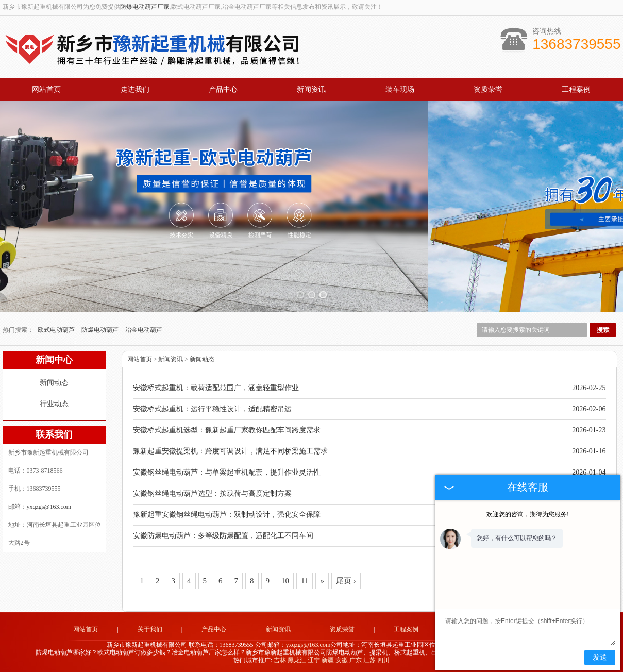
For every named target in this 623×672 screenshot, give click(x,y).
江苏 (369, 660)
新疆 (328, 660)
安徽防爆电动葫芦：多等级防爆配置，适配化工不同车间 (223, 536)
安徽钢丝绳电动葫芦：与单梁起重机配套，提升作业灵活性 (227, 472)
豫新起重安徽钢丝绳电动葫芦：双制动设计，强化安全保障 (227, 515)
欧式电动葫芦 (57, 330)
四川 (383, 660)
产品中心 (223, 89)
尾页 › (346, 581)
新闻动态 (54, 383)
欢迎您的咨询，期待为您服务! (528, 514)
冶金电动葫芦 (144, 330)
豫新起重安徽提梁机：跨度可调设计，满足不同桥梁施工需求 (230, 451)
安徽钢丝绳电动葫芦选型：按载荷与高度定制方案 (212, 493)
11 (305, 581)
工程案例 (576, 89)
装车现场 (400, 89)
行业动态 (54, 404)
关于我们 (150, 629)
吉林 (280, 660)
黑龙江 (297, 660)
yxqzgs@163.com (49, 507)
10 (285, 581)
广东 (356, 660)
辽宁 (314, 660)
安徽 (342, 660)
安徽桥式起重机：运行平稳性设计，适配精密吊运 (212, 409)
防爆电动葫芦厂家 (145, 7)
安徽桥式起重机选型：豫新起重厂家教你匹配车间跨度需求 (227, 430)
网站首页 (46, 89)
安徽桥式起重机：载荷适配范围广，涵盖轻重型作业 (216, 388)
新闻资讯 (311, 89)
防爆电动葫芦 (101, 330)
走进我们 (135, 89)
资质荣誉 (488, 89)
